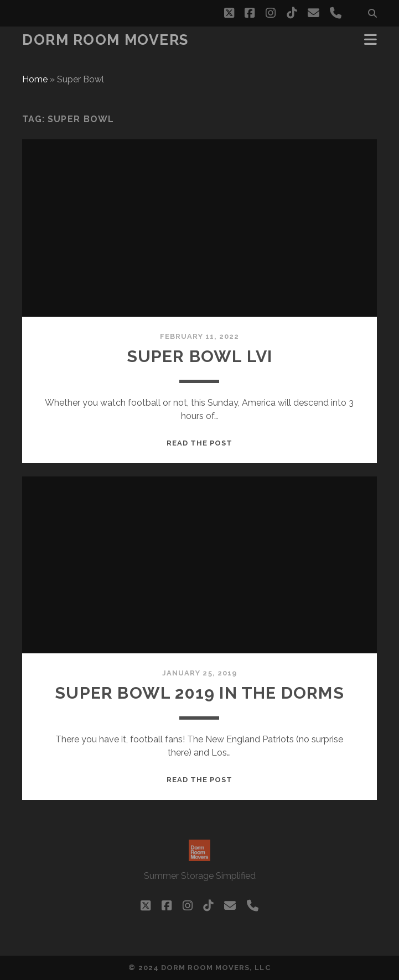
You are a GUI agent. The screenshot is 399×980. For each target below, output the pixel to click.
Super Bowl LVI (200, 356)
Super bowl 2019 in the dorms (199, 693)
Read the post (200, 443)
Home (35, 79)
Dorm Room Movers (105, 40)
